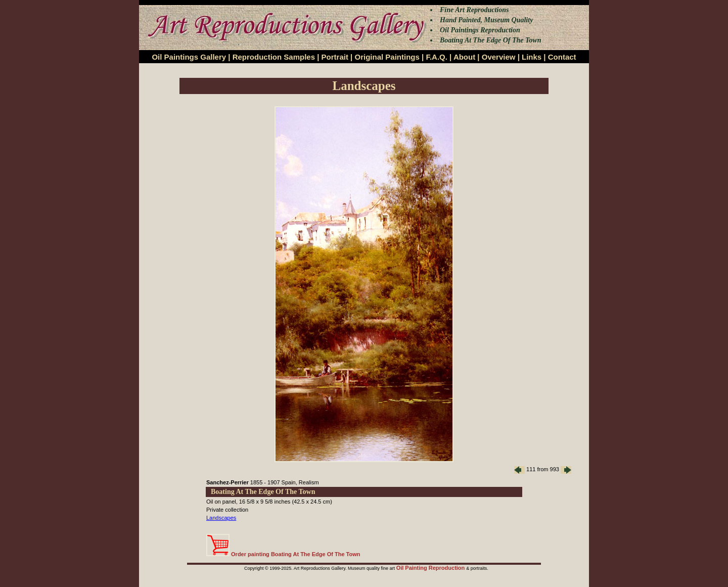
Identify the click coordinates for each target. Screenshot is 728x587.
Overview (499, 57)
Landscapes (221, 518)
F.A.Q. (437, 57)
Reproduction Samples (274, 57)
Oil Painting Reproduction (431, 568)
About (464, 57)
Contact (562, 57)
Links (532, 57)
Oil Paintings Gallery (189, 57)
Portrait (335, 57)
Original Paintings (387, 57)
